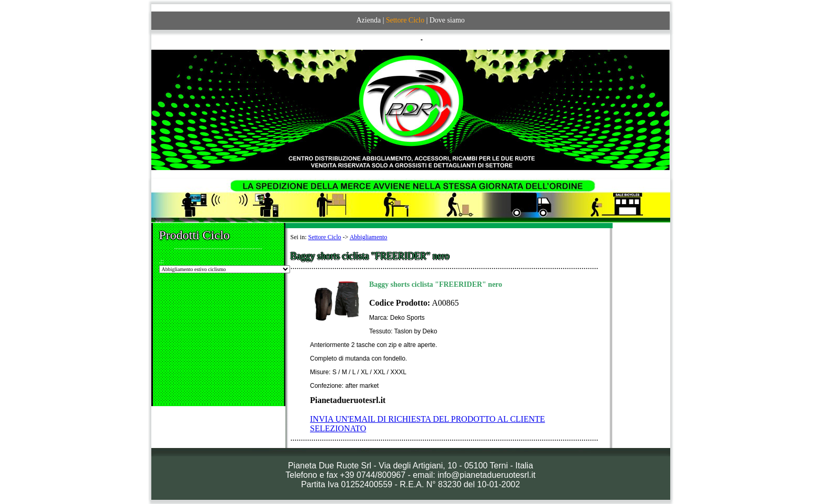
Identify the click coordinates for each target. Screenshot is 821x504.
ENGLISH (439, 40)
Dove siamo (447, 20)
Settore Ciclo (325, 237)
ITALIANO (404, 40)
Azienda (368, 20)
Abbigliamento (369, 237)
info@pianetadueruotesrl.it (487, 475)
